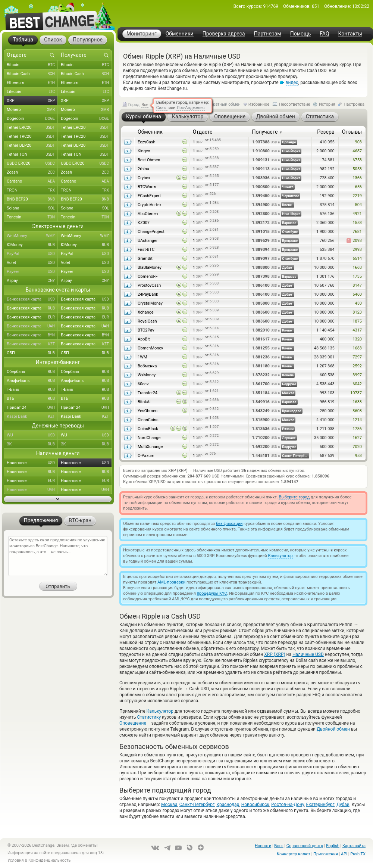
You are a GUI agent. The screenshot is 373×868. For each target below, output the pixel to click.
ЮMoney (32, 245)
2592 (357, 366)
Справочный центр (305, 846)
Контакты (350, 34)
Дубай (343, 805)
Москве (288, 393)
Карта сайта (354, 846)
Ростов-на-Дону (288, 805)
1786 (357, 429)
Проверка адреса (224, 34)
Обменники (180, 34)
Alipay (32, 281)
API (344, 854)
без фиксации (229, 524)
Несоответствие (295, 104)
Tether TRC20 (32, 137)
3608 (357, 411)
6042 (357, 384)
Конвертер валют (294, 854)
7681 (357, 232)
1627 (357, 438)
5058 (357, 169)
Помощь (301, 34)
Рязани (288, 429)
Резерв (326, 132)
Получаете (267, 132)
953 (358, 456)
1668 (357, 267)
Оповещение (133, 723)
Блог (279, 846)
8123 (357, 312)
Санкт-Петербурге (296, 456)
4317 (357, 330)
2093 (354, 241)
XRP (32, 101)
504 (358, 205)
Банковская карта (32, 299)
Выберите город (294, 497)
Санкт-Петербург (197, 805)
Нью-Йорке (291, 151)
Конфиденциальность (50, 860)
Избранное (259, 104)
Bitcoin (32, 65)
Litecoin (32, 92)
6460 (357, 294)
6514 (357, 259)
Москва (169, 805)
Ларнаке (289, 438)
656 (358, 187)
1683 (357, 348)
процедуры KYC (212, 593)
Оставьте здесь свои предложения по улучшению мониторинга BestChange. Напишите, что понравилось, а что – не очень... (58, 556)
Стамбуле (290, 232)
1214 (357, 420)
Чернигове (291, 196)
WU (32, 435)
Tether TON (32, 155)
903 (358, 142)
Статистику (149, 717)
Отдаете (203, 132)
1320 (357, 339)
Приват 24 (32, 408)
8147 (357, 285)
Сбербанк (32, 372)
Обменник (150, 132)
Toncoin (32, 217)
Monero (32, 110)
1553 (357, 223)
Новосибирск (255, 805)
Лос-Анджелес (190, 108)
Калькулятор (280, 556)
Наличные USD (308, 654)
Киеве (287, 205)
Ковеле (288, 375)
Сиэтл (162, 108)
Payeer (32, 272)
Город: (135, 105)
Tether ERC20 (32, 128)
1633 (357, 402)
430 (358, 303)
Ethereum (32, 83)
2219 (357, 196)
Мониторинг (142, 34)
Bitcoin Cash (32, 74)
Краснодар (228, 805)
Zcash (32, 172)
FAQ (324, 34)
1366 (357, 178)
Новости (263, 846)
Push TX (358, 854)
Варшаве (289, 223)
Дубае (287, 268)
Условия (16, 860)
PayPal (32, 254)
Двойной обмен (333, 729)
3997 (357, 375)
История (327, 104)
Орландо (289, 142)
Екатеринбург (320, 805)
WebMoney (32, 236)
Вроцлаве (290, 241)
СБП (32, 353)
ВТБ (32, 399)
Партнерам (268, 34)
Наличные (32, 463)
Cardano (32, 181)
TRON (32, 190)
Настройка (354, 104)
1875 (357, 321)
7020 (357, 447)
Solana (32, 208)
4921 (357, 214)
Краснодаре (291, 411)
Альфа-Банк (32, 381)
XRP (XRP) (275, 654)
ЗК (32, 444)
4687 (357, 151)
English (333, 846)
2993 (357, 250)
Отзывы (352, 132)
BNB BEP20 (32, 199)
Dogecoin (32, 119)
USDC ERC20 (32, 164)
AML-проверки (171, 582)
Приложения (326, 854)
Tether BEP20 (32, 146)
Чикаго (288, 187)
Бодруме (289, 384)
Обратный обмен (224, 104)
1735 (357, 276)
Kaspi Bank (32, 417)
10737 (356, 393)
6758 (357, 160)
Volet (32, 263)
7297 (357, 357)
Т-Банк (32, 390)
